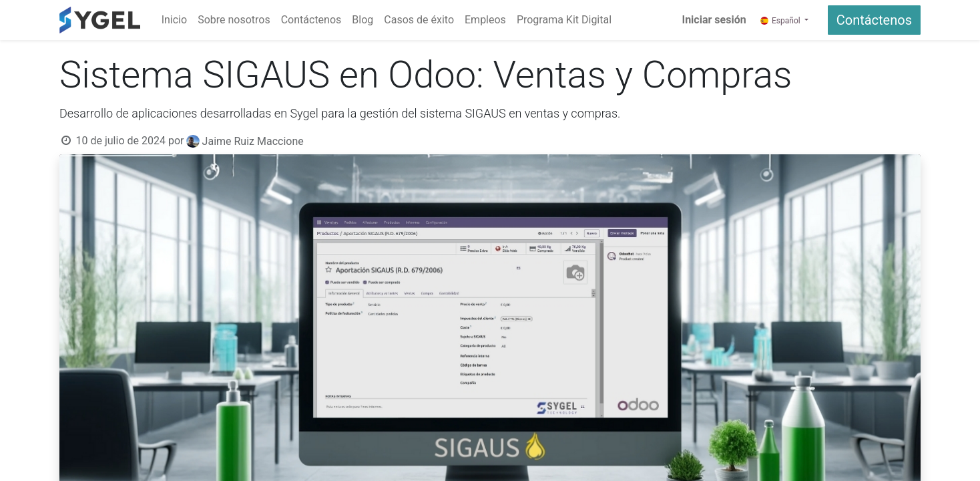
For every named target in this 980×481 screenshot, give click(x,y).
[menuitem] (174, 20)
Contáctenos (874, 20)
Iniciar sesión (714, 20)
